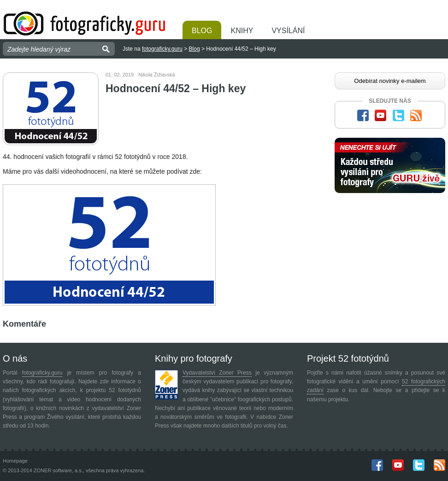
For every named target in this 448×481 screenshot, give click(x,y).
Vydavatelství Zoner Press (217, 373)
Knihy (242, 31)
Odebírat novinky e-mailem (390, 81)
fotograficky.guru (162, 49)
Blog (202, 31)
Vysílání (288, 31)
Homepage (15, 461)
